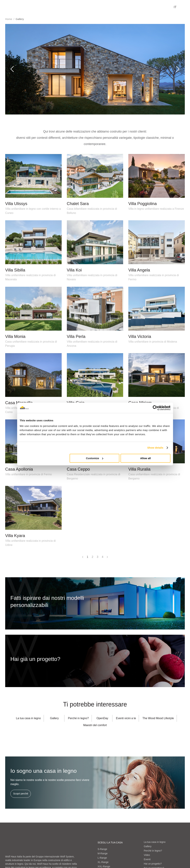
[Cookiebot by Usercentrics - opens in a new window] (155, 408)
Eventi (147, 859)
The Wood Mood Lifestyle (158, 718)
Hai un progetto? (153, 864)
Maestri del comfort (95, 725)
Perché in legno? (78, 718)
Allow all (146, 458)
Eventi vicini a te (126, 718)
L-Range (102, 858)
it (175, 7)
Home (9, 19)
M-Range (103, 853)
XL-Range (103, 862)
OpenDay (102, 718)
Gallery (148, 846)
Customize (95, 458)
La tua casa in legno (28, 718)
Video (147, 855)
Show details (155, 448)
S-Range (102, 849)
